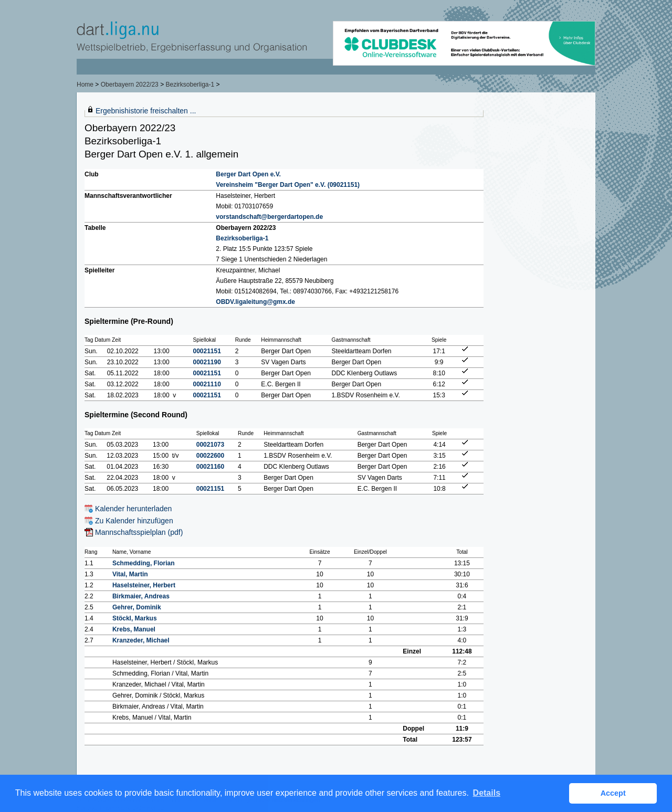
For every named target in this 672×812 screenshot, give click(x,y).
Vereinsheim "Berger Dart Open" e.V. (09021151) (288, 185)
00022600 (210, 456)
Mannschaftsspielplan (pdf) (139, 532)
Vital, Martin (130, 574)
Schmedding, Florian (144, 563)
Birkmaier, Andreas (141, 596)
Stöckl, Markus (135, 618)
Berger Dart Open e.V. (248, 174)
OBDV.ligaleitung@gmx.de (255, 302)
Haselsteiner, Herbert (144, 585)
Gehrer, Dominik (137, 607)
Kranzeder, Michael (141, 640)
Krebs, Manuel (134, 629)
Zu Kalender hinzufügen (134, 521)
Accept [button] (613, 793)
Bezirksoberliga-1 (190, 85)
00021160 (210, 467)
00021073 (210, 445)
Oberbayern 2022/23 (130, 85)
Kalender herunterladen (133, 509)
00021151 (207, 351)
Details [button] (487, 793)
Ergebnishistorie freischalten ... (146, 111)
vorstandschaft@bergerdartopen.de (269, 217)
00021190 (207, 362)
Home (85, 85)
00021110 (207, 384)
